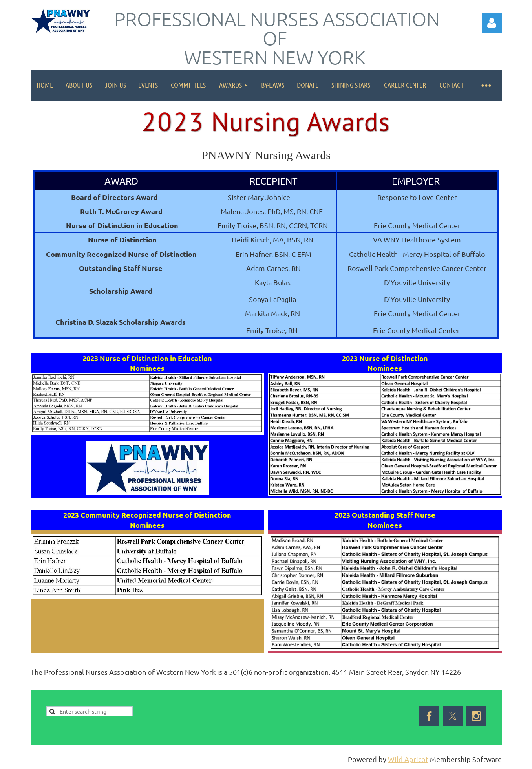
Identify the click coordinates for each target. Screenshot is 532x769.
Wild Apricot (408, 759)
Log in (492, 23)
